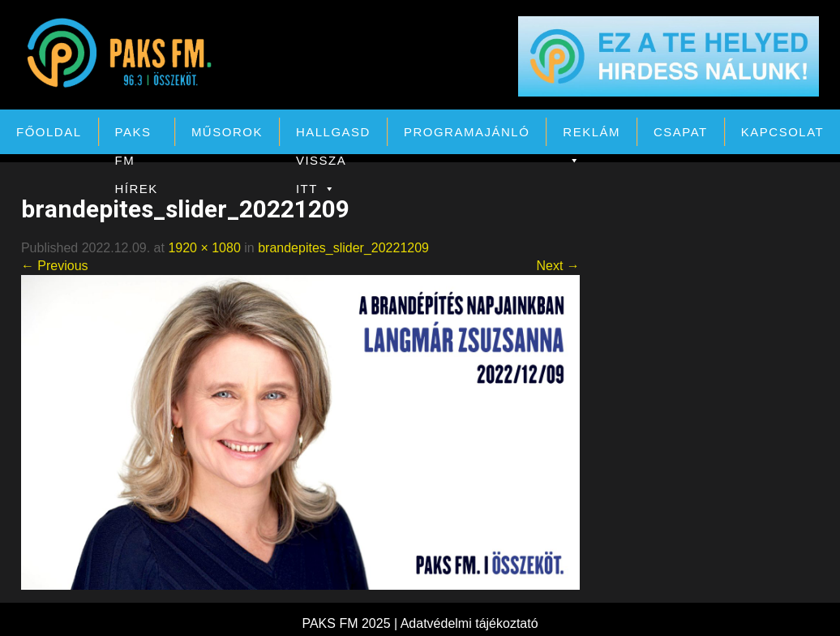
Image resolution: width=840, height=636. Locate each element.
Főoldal (49, 132)
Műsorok (227, 132)
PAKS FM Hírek (137, 135)
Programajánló (467, 132)
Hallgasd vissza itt (333, 135)
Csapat (681, 132)
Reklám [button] (591, 135)
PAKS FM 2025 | (351, 623)
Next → (557, 266)
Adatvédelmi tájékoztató (469, 623)
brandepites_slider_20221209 (343, 248)
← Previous (55, 266)
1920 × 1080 (204, 248)
